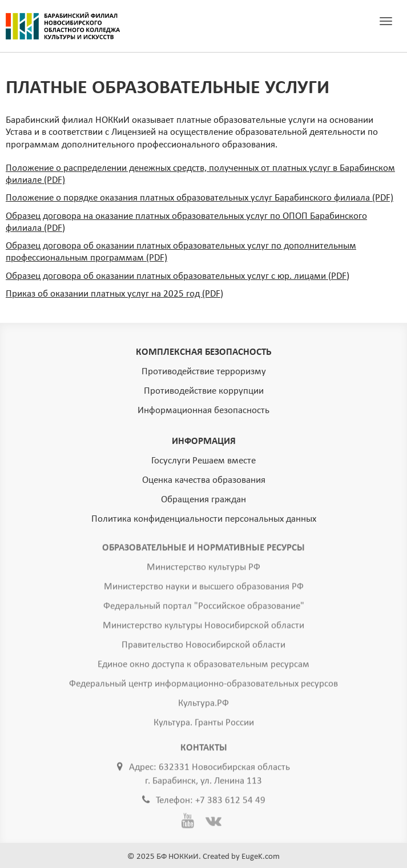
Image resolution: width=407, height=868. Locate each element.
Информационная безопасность (203, 411)
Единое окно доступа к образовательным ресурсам (203, 666)
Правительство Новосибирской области (203, 647)
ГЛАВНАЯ (63, 26)
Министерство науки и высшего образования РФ (204, 588)
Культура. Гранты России (204, 724)
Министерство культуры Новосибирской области (203, 627)
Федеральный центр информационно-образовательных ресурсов (203, 685)
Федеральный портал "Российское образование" (204, 608)
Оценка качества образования (204, 480)
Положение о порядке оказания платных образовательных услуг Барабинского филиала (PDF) (200, 198)
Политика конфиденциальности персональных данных (204, 519)
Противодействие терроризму (204, 372)
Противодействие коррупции (204, 391)
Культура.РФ (203, 705)
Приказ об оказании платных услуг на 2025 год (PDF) (114, 294)
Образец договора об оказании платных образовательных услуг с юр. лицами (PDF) (178, 276)
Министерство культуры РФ (203, 569)
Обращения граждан (203, 500)
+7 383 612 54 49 (230, 802)
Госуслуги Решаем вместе (203, 461)
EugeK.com (261, 857)
